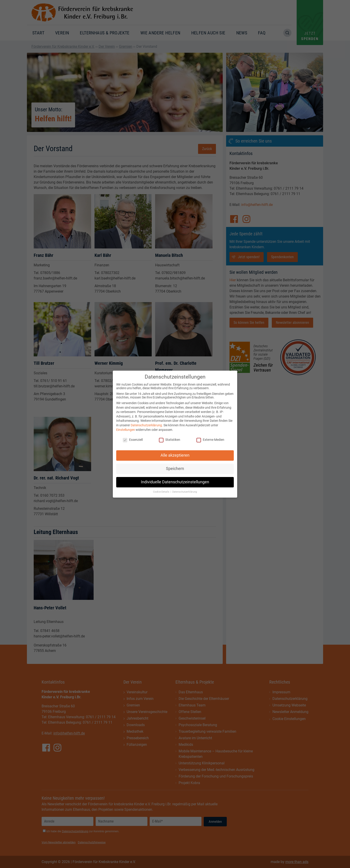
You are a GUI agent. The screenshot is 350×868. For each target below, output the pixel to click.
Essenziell (133, 435)
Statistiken (170, 435)
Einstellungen (126, 425)
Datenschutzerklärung (146, 421)
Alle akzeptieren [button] (175, 451)
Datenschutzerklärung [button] (185, 488)
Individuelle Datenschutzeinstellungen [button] (175, 478)
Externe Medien (210, 435)
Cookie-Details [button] (162, 488)
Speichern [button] (175, 464)
